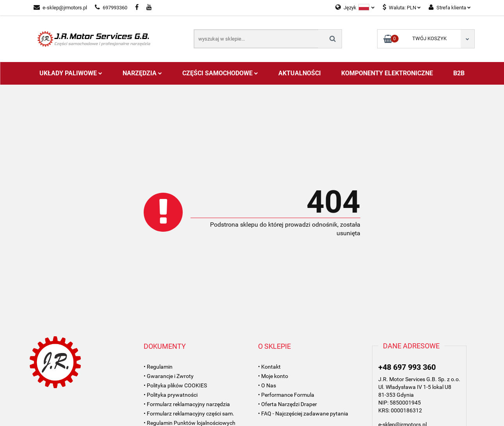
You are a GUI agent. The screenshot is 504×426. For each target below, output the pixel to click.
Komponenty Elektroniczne (387, 73)
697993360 (111, 8)
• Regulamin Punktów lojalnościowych (190, 423)
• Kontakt (269, 367)
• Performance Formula (286, 395)
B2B (459, 73)
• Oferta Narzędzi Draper (288, 404)
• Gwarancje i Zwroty (169, 376)
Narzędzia (142, 73)
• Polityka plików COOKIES (175, 385)
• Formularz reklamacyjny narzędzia (187, 404)
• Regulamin (158, 367)
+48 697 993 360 (407, 367)
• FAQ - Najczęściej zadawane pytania (303, 414)
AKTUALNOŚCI (300, 73)
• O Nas (267, 385)
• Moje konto (273, 376)
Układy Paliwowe (71, 73)
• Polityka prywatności (171, 395)
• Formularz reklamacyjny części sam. (189, 414)
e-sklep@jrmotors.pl (60, 8)
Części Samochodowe (220, 73)
